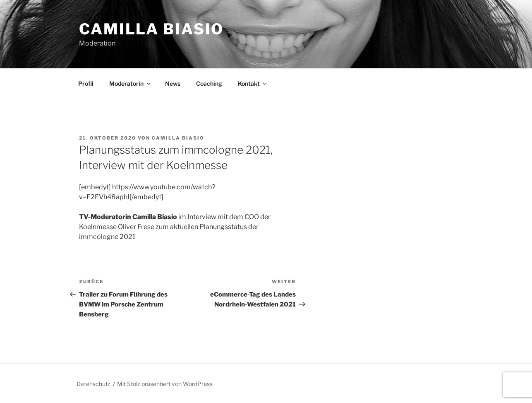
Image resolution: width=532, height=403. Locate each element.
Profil (86, 83)
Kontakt (253, 83)
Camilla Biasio (151, 29)
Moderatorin (130, 83)
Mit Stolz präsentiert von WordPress (165, 384)
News (173, 83)
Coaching (209, 83)
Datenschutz (93, 384)
